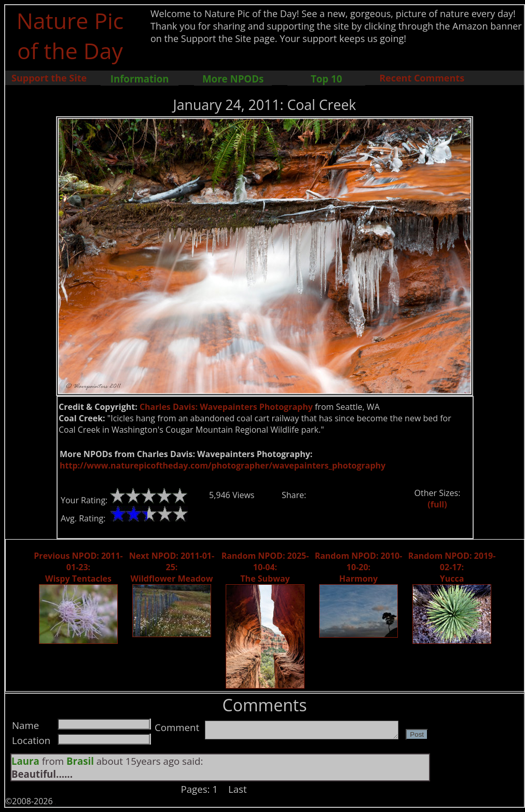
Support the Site (49, 78)
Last (238, 789)
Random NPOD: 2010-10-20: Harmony (359, 567)
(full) (437, 504)
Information (140, 79)
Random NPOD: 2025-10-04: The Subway (265, 567)
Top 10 (326, 79)
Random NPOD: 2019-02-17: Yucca (452, 567)
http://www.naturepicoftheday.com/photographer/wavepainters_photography (223, 465)
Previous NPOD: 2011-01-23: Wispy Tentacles (78, 567)
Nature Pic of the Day (70, 35)
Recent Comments (422, 78)
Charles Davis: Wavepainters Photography (226, 407)
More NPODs (233, 79)
